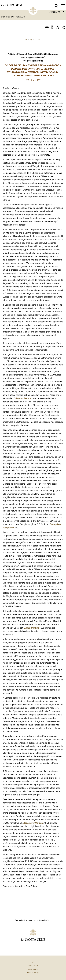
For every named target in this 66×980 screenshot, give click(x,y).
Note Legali (33, 966)
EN (26, 40)
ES (31, 40)
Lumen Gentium (24, 398)
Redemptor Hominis (33, 823)
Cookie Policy (33, 969)
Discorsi (6, 17)
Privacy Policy (33, 973)
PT (40, 40)
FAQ (33, 962)
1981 (13, 17)
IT (36, 40)
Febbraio (20, 17)
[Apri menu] (63, 6)
